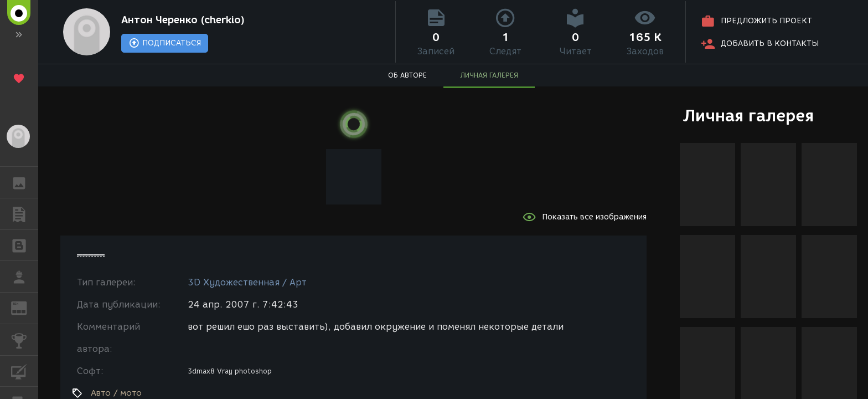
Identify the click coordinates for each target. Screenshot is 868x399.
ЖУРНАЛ (25, 307)
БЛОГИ (25, 245)
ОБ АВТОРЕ (407, 75)
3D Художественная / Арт (247, 282)
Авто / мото (116, 393)
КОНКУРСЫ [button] (25, 340)
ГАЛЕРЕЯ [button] (25, 182)
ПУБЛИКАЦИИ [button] (25, 214)
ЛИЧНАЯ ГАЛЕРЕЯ (489, 75)
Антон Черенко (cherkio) (183, 20)
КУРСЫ (25, 370)
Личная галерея (748, 116)
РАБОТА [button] (25, 277)
